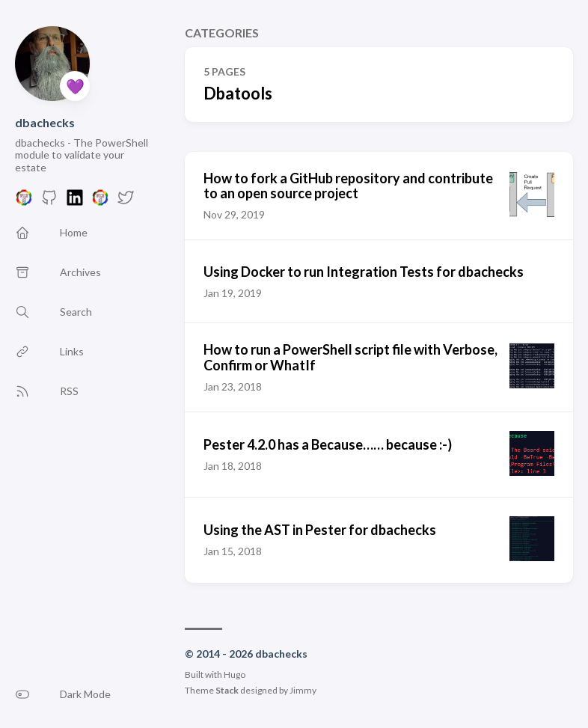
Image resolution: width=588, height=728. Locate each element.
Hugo (235, 675)
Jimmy (303, 690)
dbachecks (45, 122)
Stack (227, 690)
